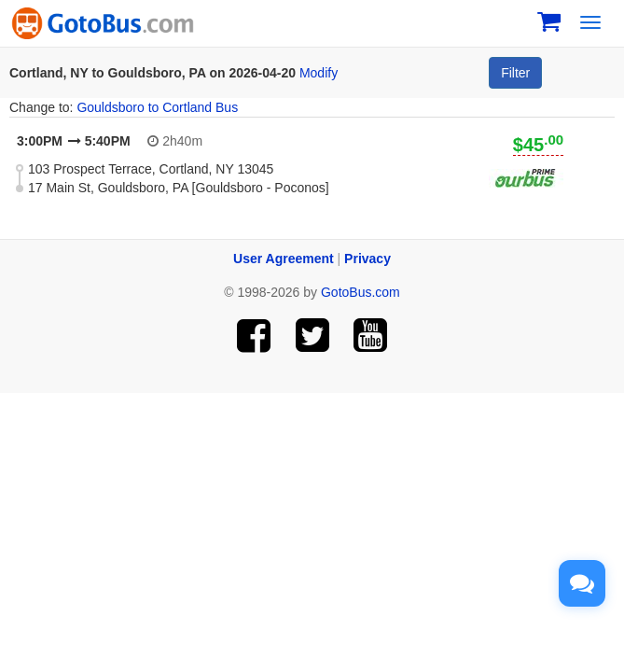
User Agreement (284, 259)
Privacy (367, 259)
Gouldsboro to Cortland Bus (157, 107)
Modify (319, 73)
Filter (515, 73)
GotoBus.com (361, 292)
